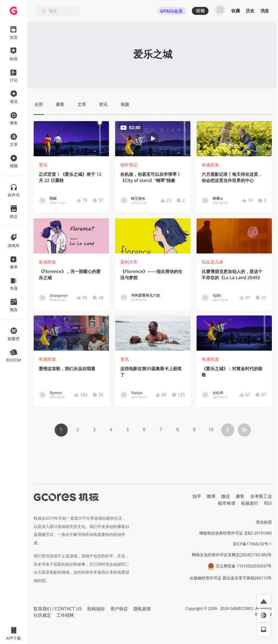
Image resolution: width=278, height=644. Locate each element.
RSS (268, 503)
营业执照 (264, 522)
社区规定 (42, 615)
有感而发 (210, 165)
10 (211, 430)
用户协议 (119, 609)
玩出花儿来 (212, 262)
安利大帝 (129, 262)
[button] (264, 601)
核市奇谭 (227, 503)
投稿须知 (96, 609)
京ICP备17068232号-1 (252, 544)
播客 (240, 496)
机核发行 (250, 503)
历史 (250, 11)
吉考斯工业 (261, 496)
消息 (265, 11)
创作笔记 (129, 165)
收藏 (236, 11)
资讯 (43, 165)
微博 (211, 496)
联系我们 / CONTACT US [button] (58, 609)
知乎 (197, 496)
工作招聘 (65, 615)
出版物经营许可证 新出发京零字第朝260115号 (231, 578)
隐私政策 (142, 609)
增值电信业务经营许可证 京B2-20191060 (235, 533)
